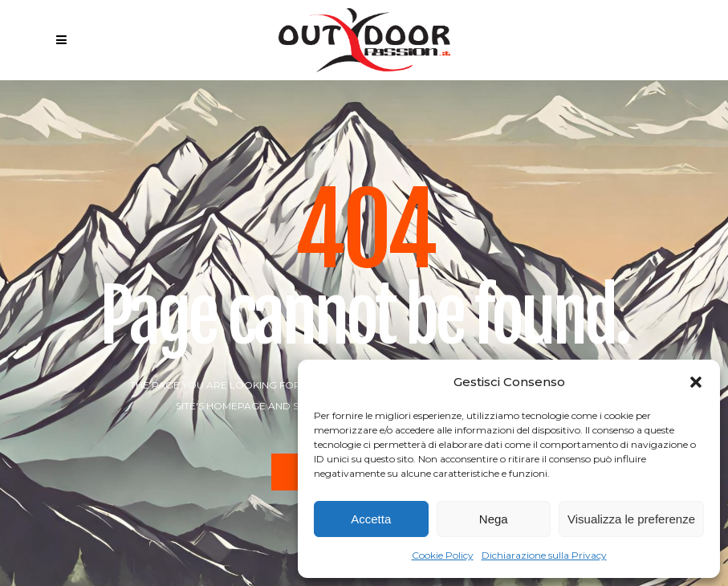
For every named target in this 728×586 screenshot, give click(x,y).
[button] (696, 382)
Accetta (371, 519)
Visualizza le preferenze (631, 519)
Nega (494, 519)
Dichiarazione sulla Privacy (544, 555)
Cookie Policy (443, 555)
